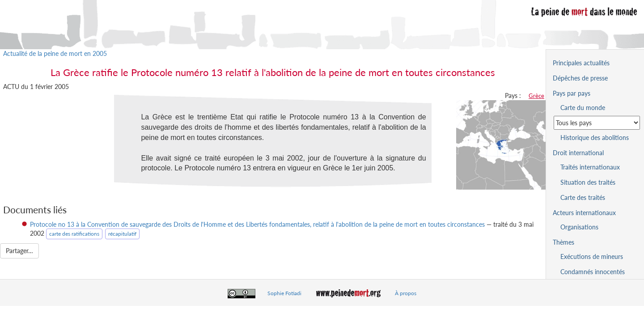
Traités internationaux (590, 167)
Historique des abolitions (595, 138)
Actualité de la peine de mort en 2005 (55, 53)
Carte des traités (583, 197)
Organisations (579, 227)
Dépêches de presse (580, 78)
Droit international (578, 153)
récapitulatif (122, 234)
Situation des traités (588, 182)
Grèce (536, 96)
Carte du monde (583, 108)
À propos (406, 293)
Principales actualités (581, 63)
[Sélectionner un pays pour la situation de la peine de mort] (597, 123)
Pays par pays (572, 93)
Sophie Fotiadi (284, 293)
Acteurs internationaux (584, 213)
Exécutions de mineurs (592, 256)
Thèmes (563, 242)
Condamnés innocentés (593, 272)
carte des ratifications (74, 234)
